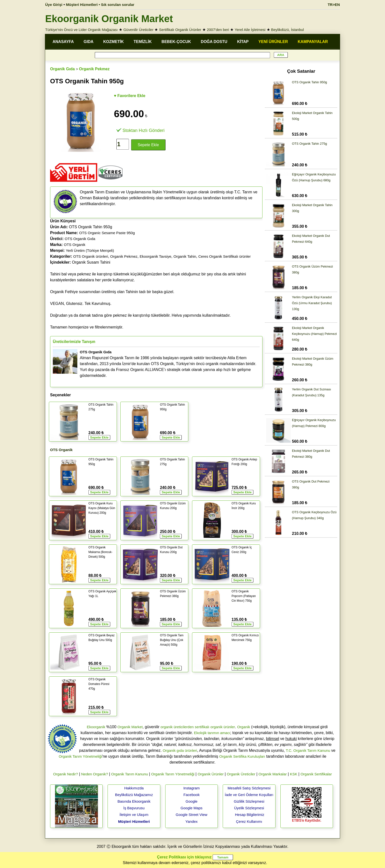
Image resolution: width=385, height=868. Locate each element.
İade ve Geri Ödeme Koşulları (249, 795)
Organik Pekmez (94, 69)
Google (192, 801)
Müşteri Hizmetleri (134, 821)
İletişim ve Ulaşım (134, 815)
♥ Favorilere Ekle (130, 96)
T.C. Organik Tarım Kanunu (308, 750)
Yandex (192, 821)
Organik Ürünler (211, 774)
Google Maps (191, 808)
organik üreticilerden (177, 727)
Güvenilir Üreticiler (138, 30)
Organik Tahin (185, 256)
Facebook (192, 795)
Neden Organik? (95, 774)
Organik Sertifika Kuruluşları (242, 756)
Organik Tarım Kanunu (130, 774)
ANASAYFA (63, 42)
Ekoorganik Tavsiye (156, 256)
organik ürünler (223, 727)
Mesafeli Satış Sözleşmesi (249, 788)
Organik (244, 727)
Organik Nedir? (66, 774)
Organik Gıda (62, 69)
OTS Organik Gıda (80, 239)
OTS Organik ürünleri (91, 256)
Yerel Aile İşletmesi (250, 30)
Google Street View (191, 815)
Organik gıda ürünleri (180, 750)
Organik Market (130, 727)
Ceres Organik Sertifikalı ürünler (225, 256)
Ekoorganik (96, 727)
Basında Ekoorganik (134, 801)
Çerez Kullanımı (249, 821)
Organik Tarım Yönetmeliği (80, 756)
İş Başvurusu (134, 808)
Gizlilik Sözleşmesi (249, 801)
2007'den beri (218, 30)
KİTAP (243, 42)
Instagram (192, 788)
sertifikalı (202, 727)
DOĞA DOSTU (214, 42)
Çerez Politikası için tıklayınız (184, 857)
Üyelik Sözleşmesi (249, 808)
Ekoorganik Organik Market (109, 19)
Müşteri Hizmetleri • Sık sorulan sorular (100, 5)
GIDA (89, 42)
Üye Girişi (54, 5)
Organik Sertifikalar (316, 774)
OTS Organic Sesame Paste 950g (107, 233)
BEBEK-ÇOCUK (176, 42)
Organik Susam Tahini (80, 262)
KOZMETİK (114, 42)
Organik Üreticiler (241, 774)
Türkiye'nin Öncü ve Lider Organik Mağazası (82, 30)
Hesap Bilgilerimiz (250, 815)
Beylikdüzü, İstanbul (287, 30)
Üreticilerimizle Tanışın (74, 342)
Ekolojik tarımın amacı (212, 733)
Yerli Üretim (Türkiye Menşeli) (90, 250)
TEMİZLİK (143, 42)
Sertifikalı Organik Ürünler (180, 30)
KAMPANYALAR (313, 42)
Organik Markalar (273, 774)
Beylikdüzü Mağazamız (134, 795)
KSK (294, 774)
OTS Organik (75, 245)
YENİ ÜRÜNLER (273, 42)
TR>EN (334, 5)
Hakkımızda (134, 788)
